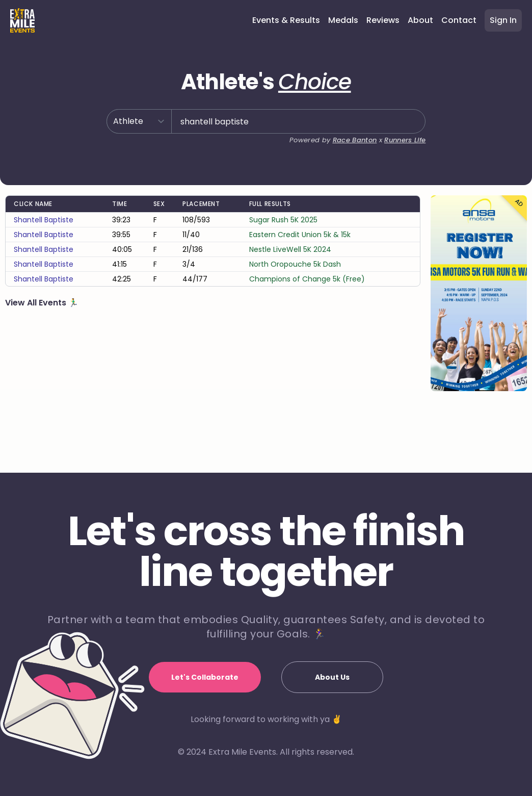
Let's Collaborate (205, 677)
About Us (332, 677)
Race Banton (348, 156)
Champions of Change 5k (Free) (307, 312)
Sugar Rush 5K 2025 (283, 252)
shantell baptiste (44, 252)
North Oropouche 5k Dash (295, 297)
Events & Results (286, 20)
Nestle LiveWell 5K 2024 (290, 282)
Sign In (503, 20)
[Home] (22, 20)
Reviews (383, 20)
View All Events (37, 335)
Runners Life (403, 156)
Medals (343, 20)
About (420, 20)
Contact (459, 20)
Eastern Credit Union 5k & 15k (300, 267)
